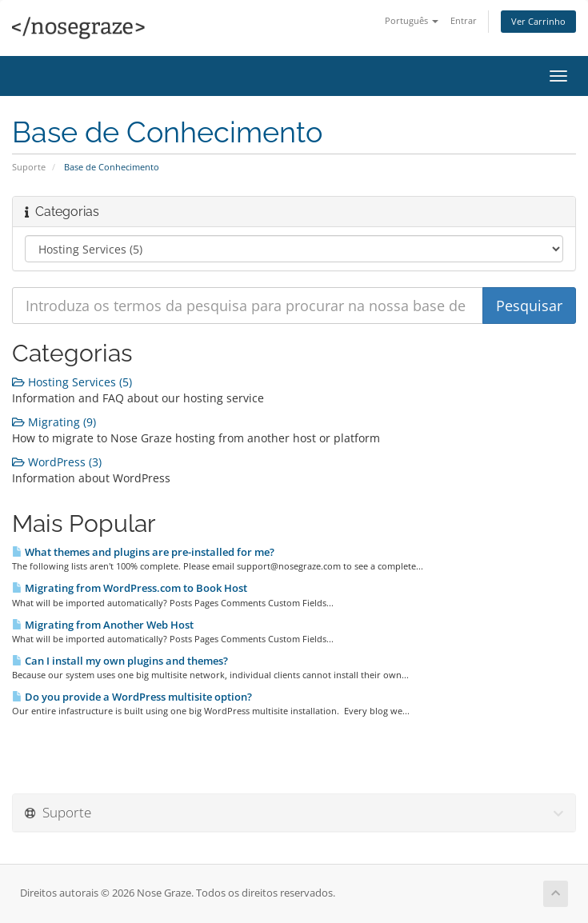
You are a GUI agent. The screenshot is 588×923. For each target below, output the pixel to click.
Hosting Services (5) (72, 382)
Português (412, 20)
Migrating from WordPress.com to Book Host (130, 588)
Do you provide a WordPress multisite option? (132, 697)
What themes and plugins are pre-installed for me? (143, 552)
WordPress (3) (57, 462)
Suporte (29, 167)
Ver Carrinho (538, 21)
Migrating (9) (54, 422)
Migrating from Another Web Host (103, 625)
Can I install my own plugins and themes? (120, 661)
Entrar (464, 20)
